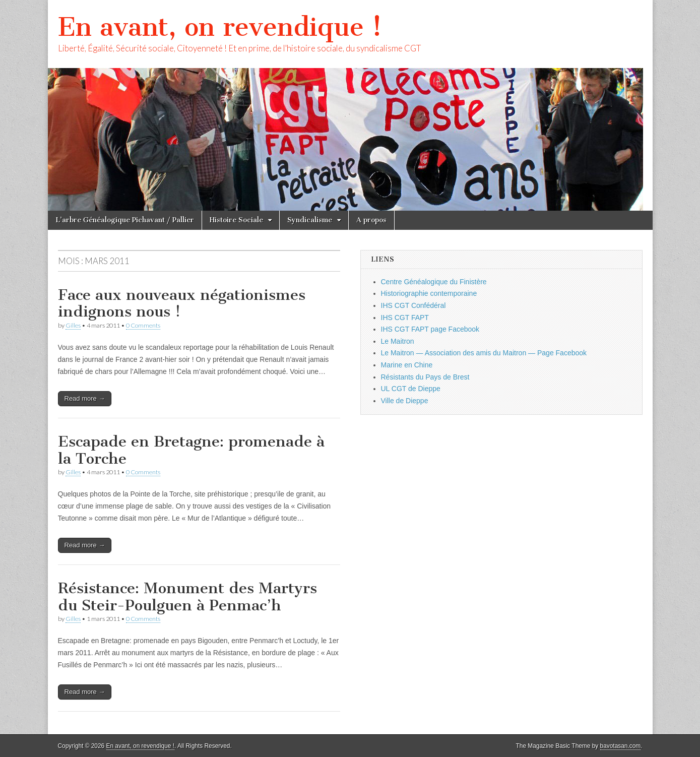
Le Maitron (398, 341)
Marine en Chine (407, 365)
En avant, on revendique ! (220, 27)
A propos (371, 220)
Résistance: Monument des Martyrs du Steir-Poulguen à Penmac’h (187, 597)
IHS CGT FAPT (405, 318)
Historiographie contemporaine (429, 293)
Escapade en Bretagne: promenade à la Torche (191, 450)
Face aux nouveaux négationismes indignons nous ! (182, 303)
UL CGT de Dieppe (411, 389)
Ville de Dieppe (405, 401)
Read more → (85, 398)
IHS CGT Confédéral (413, 305)
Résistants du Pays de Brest (425, 377)
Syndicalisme (310, 220)
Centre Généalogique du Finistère (434, 282)
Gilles (73, 325)
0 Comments (143, 325)
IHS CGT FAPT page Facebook (430, 329)
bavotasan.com (621, 746)
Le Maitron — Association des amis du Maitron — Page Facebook (484, 353)
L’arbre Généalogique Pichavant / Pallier (125, 220)
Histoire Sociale (236, 220)
